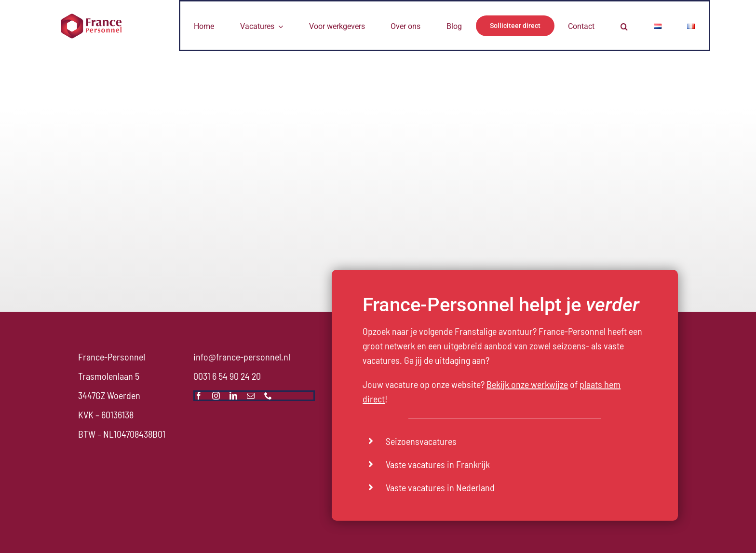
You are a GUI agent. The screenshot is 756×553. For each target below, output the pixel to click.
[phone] (268, 396)
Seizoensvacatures (421, 441)
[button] (624, 26)
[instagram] (216, 396)
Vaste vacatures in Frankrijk (438, 464)
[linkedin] (233, 396)
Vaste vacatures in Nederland (440, 487)
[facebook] (199, 396)
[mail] (251, 396)
